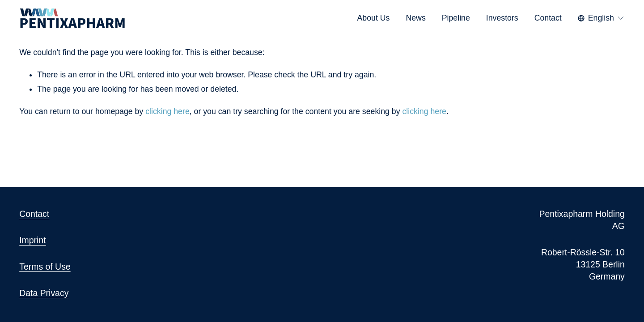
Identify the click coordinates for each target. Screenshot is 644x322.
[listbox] (601, 18)
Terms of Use (45, 267)
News (415, 18)
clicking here (167, 111)
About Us (374, 18)
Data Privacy (44, 293)
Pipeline (456, 18)
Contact (548, 18)
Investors (502, 18)
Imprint (32, 240)
